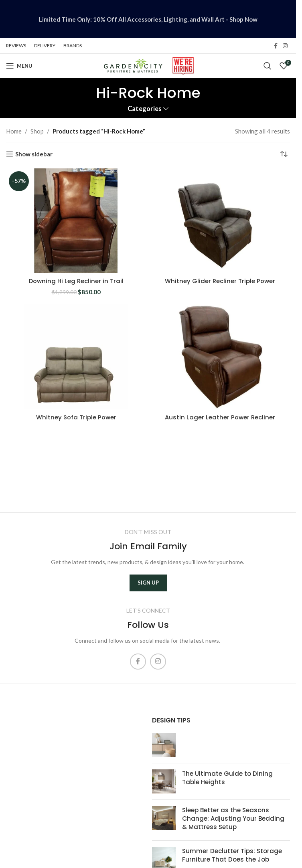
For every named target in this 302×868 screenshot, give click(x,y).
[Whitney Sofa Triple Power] (76, 356)
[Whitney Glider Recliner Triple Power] (220, 221)
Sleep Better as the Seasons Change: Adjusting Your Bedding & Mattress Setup (233, 818)
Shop (37, 131)
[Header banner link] (148, 19)
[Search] (268, 66)
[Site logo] (133, 65)
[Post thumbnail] (164, 745)
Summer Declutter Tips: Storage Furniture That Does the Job (232, 855)
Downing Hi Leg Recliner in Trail (76, 281)
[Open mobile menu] (19, 66)
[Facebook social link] (276, 46)
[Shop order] (284, 154)
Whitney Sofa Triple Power (76, 417)
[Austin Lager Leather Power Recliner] (220, 356)
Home (14, 131)
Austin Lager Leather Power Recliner (220, 417)
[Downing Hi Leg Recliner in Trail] (76, 221)
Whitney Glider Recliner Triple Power (220, 281)
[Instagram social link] (285, 46)
